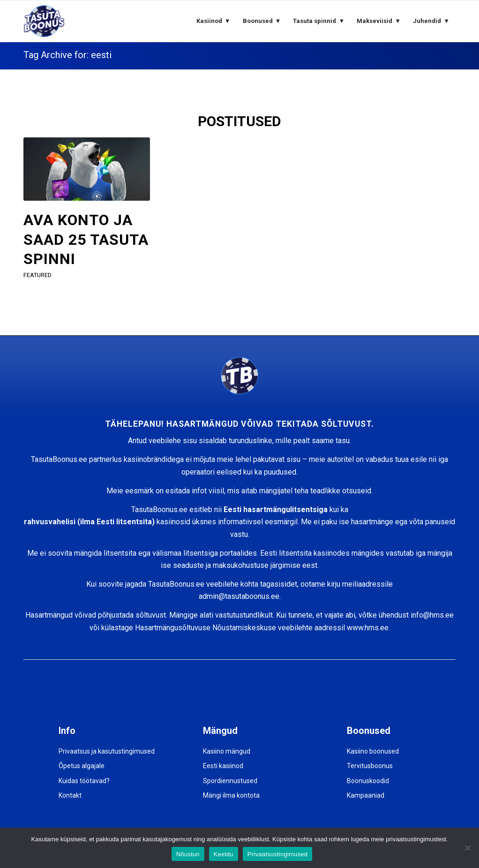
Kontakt (70, 795)
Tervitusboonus (370, 766)
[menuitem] (213, 21)
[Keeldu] (467, 848)
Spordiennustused (230, 781)
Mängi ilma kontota (231, 795)
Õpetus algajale (82, 766)
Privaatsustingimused (278, 854)
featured (37, 275)
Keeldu (224, 854)
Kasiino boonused (373, 751)
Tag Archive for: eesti (67, 55)
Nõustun (188, 854)
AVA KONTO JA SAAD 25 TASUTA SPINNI (86, 239)
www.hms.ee (368, 628)
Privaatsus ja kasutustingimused (107, 751)
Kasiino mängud (227, 751)
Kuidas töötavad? (84, 781)
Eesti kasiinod (223, 766)
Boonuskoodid (368, 781)
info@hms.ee (432, 615)
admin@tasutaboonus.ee (239, 596)
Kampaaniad (366, 795)
